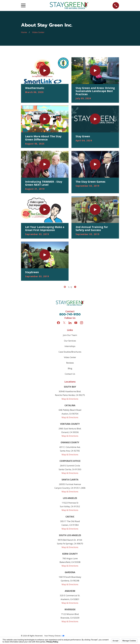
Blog (70, 368)
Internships (70, 346)
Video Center (70, 357)
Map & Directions (70, 399)
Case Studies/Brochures (70, 352)
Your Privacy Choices (54, 636)
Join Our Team (70, 335)
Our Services (70, 341)
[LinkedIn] (70, 323)
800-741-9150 (70, 314)
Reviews (70, 363)
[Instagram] (82, 323)
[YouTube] (76, 323)
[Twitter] (64, 323)
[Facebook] (58, 323)
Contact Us (70, 374)
